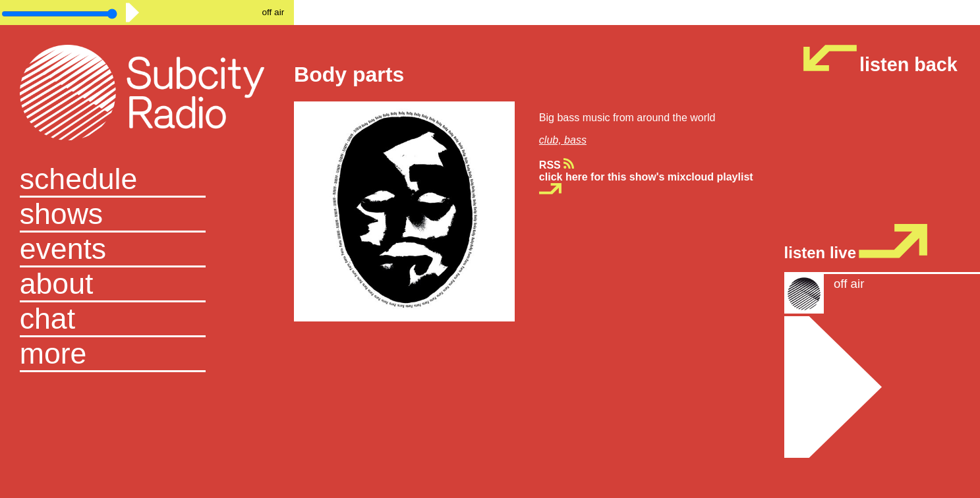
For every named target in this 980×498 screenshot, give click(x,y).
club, (552, 140)
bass (575, 140)
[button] (147, 355)
